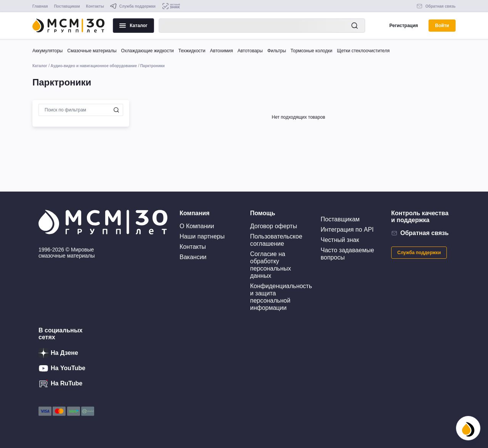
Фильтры (277, 51)
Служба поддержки (419, 253)
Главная (40, 6)
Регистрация (404, 26)
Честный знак (340, 240)
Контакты (95, 6)
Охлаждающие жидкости (148, 51)
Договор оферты (274, 226)
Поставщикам (67, 6)
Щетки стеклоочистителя (363, 51)
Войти (442, 26)
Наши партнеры (202, 236)
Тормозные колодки (311, 51)
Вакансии (193, 257)
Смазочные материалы (92, 51)
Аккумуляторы (47, 51)
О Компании (197, 226)
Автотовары (250, 51)
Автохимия (222, 51)
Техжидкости (192, 51)
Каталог (133, 26)
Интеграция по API (347, 230)
